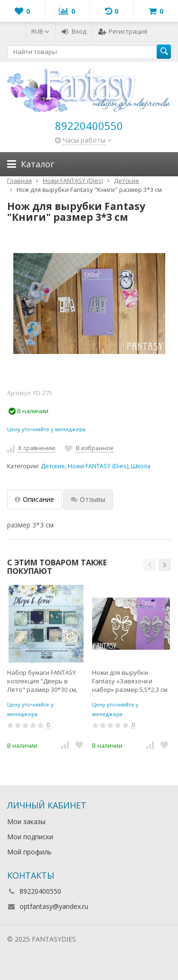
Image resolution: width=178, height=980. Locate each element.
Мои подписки (30, 837)
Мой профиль (29, 852)
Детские (53, 466)
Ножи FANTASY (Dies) (98, 466)
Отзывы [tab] (88, 499)
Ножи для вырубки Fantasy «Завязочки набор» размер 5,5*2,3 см (130, 681)
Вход (74, 31)
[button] (150, 565)
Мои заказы (26, 821)
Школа (141, 466)
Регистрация (123, 31)
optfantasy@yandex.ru (54, 906)
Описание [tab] (34, 499)
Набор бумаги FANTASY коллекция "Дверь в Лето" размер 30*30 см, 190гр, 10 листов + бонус (43, 681)
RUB (40, 31)
